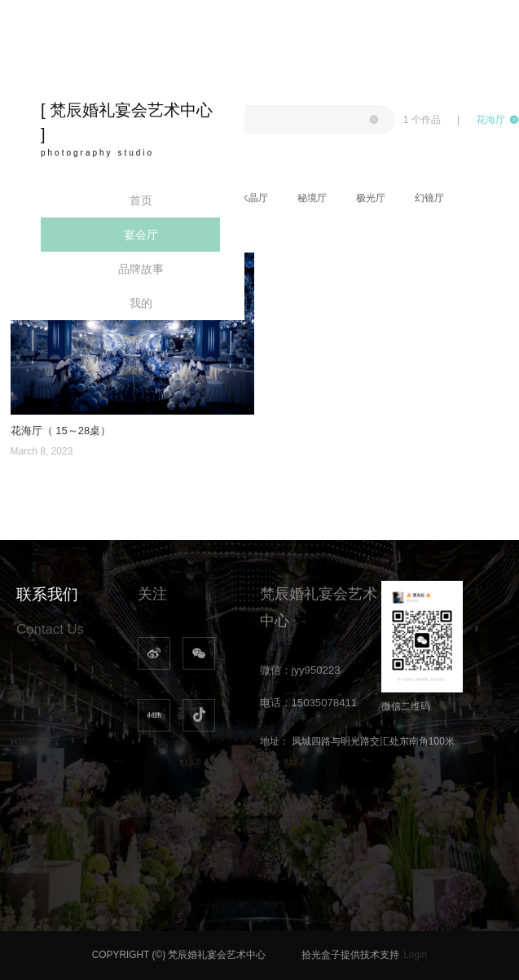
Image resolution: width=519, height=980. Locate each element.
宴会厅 (141, 235)
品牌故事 (141, 269)
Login (415, 955)
